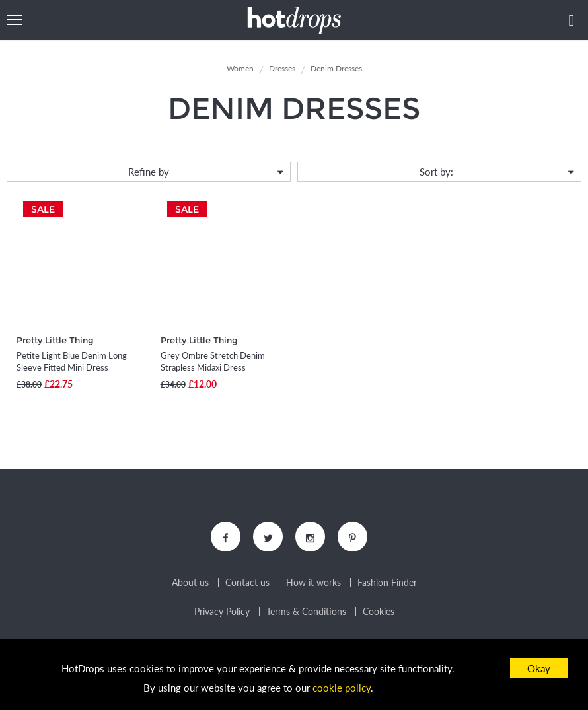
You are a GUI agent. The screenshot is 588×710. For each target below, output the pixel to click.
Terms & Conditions (306, 612)
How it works (313, 583)
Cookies (379, 612)
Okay (539, 668)
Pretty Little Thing (55, 340)
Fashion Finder (387, 583)
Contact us (247, 583)
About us (190, 583)
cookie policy (342, 688)
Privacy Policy (222, 612)
